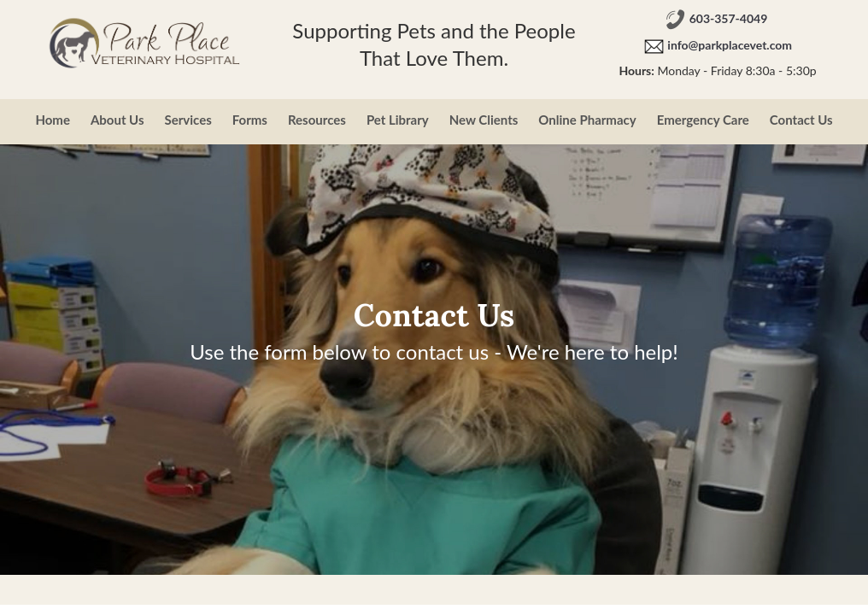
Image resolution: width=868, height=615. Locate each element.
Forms (250, 120)
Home (53, 120)
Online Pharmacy (587, 120)
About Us (117, 120)
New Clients (484, 120)
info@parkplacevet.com (730, 46)
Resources (317, 120)
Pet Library (398, 120)
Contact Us (801, 120)
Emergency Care (703, 120)
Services (188, 120)
